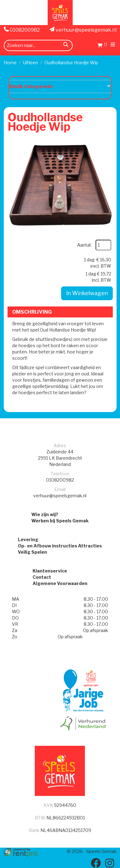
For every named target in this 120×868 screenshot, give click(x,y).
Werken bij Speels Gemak (60, 521)
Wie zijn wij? (45, 514)
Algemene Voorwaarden (60, 583)
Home (10, 63)
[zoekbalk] (38, 45)
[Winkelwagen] (102, 46)
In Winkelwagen (87, 293)
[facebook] (96, 863)
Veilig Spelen (32, 552)
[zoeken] (66, 46)
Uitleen (31, 63)
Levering (28, 539)
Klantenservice (50, 571)
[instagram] (110, 863)
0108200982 (22, 30)
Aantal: (84, 245)
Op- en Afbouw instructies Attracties (60, 546)
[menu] (113, 45)
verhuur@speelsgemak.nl (83, 30)
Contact (42, 577)
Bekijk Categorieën (60, 86)
